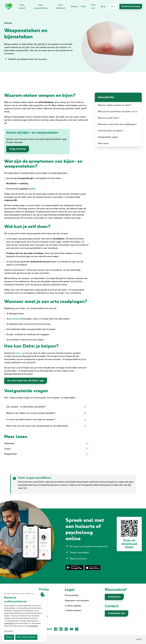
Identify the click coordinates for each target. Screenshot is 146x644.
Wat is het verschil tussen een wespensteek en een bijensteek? (46, 426)
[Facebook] (56, 629)
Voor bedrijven (61, 7)
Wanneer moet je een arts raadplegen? (117, 124)
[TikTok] (77, 629)
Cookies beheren (73, 610)
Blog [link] (103, 7)
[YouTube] (71, 629)
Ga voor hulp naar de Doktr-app (26, 381)
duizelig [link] (15, 319)
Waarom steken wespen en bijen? (115, 105)
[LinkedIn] (61, 629)
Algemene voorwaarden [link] (77, 601)
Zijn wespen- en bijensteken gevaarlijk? (46, 407)
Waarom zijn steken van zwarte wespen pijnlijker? (46, 413)
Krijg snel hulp (18, 149)
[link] (9, 6)
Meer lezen (103, 143)
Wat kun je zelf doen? (109, 118)
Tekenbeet (46, 444)
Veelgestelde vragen (108, 137)
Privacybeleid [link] (72, 595)
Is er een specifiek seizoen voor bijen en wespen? (46, 420)
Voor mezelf (22, 7)
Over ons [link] (93, 7)
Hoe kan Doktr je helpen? (111, 131)
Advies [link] (74, 7)
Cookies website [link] (73, 606)
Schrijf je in (114, 597)
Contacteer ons (116, 613)
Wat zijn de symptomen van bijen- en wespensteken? (120, 112)
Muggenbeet (46, 454)
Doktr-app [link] (20, 353)
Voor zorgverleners (41, 7)
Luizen (46, 449)
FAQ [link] (83, 7)
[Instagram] (66, 629)
